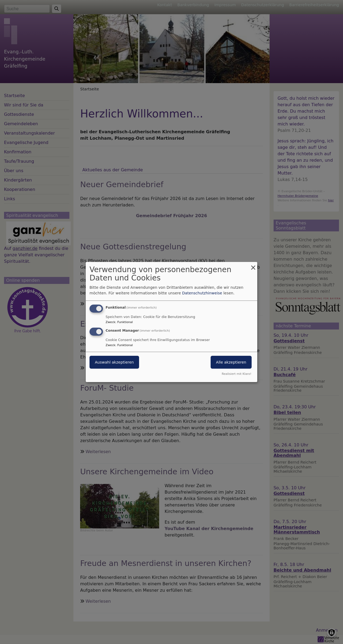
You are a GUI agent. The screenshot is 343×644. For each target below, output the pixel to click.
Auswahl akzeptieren (114, 362)
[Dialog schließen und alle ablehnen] (253, 265)
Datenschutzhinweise (202, 293)
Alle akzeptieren (231, 362)
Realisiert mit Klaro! (236, 374)
